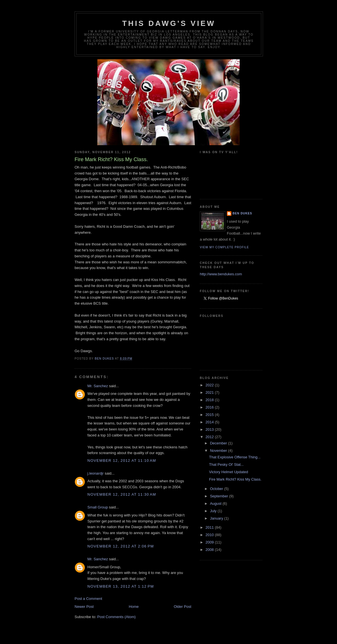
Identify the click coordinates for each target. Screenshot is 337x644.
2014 (210, 422)
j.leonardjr (95, 473)
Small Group (98, 507)
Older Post (183, 607)
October (217, 489)
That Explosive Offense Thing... (235, 457)
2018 (210, 400)
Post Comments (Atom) (117, 617)
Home (134, 607)
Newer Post (84, 607)
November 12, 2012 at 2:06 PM (121, 546)
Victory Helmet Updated (228, 472)
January (217, 518)
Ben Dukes (242, 213)
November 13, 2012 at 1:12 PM (121, 586)
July (214, 511)
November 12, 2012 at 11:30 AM (122, 494)
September (220, 496)
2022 (210, 385)
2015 (210, 415)
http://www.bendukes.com (221, 274)
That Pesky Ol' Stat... (226, 464)
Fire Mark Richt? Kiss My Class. (235, 479)
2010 (210, 535)
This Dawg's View (169, 23)
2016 (210, 407)
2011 (210, 527)
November (219, 451)
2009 (210, 542)
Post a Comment (88, 599)
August (216, 503)
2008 (210, 550)
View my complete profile (224, 247)
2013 (210, 429)
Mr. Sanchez (98, 386)
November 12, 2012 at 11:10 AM (122, 461)
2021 (210, 392)
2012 (210, 437)
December (219, 443)
